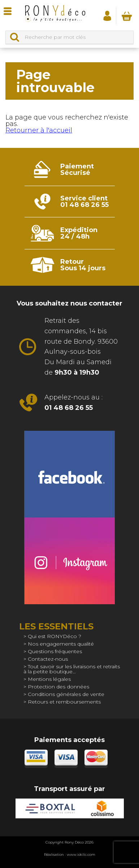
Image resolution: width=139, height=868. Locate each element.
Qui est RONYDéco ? (55, 636)
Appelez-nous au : (73, 403)
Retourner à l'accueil (39, 130)
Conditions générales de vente (66, 694)
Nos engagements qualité (61, 644)
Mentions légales (49, 679)
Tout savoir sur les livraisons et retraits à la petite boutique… (72, 669)
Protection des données (58, 687)
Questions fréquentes (55, 651)
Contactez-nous (48, 659)
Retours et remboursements (64, 702)
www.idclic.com (81, 855)
